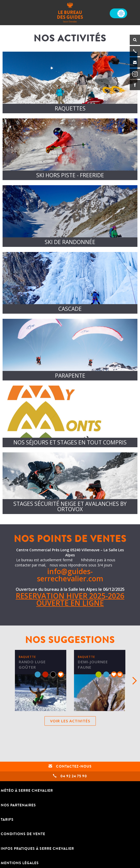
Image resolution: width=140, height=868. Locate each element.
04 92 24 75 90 (70, 776)
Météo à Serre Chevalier (27, 791)
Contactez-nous (70, 766)
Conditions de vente (23, 834)
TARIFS (7, 820)
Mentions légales (20, 863)
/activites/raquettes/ (70, 82)
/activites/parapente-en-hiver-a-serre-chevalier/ (70, 350)
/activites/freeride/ (70, 149)
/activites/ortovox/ (70, 483)
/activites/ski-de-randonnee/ (70, 216)
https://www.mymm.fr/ (70, 416)
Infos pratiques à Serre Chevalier (37, 849)
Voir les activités (70, 721)
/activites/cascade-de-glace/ (70, 283)
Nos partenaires (18, 805)
